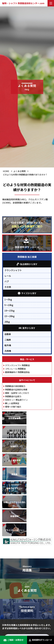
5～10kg (9, 305)
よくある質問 (19, 171)
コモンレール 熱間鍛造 (15, 369)
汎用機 (8, 351)
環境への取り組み (13, 407)
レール (8, 276)
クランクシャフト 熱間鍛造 (17, 365)
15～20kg (9, 316)
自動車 (8, 334)
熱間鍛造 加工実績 (27, 257)
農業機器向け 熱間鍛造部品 (17, 372)
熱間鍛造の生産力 (13, 396)
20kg (7, 322)
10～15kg (9, 311)
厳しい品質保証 (12, 403)
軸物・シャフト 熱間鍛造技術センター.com (23, 3)
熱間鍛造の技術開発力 (15, 386)
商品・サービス (27, 359)
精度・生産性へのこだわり (17, 393)
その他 (8, 287)
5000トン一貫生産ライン (16, 400)
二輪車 (8, 340)
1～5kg (8, 299)
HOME (6, 171)
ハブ (7, 281)
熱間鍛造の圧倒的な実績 (16, 389)
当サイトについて (27, 380)
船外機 (8, 345)
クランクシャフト (13, 270)
